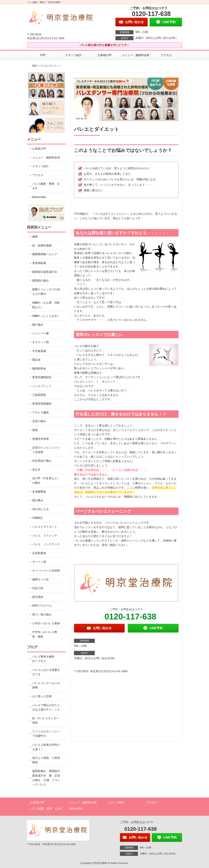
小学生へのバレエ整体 (46, 623)
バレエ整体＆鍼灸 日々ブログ (45, 659)
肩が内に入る (41, 509)
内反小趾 (38, 588)
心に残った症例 (42, 696)
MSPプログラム (42, 606)
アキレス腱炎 (41, 412)
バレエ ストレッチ (45, 536)
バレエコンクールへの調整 (46, 685)
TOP (43, 55)
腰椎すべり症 (41, 579)
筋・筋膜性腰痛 (42, 246)
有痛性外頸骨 (41, 439)
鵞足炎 (36, 360)
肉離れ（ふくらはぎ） (46, 316)
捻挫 (35, 430)
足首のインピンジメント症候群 (46, 450)
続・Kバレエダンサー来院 (46, 721)
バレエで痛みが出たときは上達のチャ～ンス (46, 707)
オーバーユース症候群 (46, 571)
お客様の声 (104, 55)
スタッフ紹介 (73, 55)
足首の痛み (39, 421)
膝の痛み (38, 325)
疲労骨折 (38, 597)
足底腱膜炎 (39, 492)
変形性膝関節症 (42, 377)
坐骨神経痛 (39, 263)
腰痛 (35, 237)
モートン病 (39, 562)
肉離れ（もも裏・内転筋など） (46, 305)
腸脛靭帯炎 (39, 369)
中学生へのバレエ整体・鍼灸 (45, 634)
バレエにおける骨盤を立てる (46, 672)
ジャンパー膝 (41, 333)
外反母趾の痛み (42, 461)
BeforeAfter (39, 197)
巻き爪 (36, 470)
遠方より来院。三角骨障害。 (46, 760)
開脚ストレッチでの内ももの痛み (46, 292)
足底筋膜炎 (39, 553)
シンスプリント (42, 386)
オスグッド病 (41, 342)
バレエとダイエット (45, 527)
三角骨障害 (39, 395)
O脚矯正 (37, 518)
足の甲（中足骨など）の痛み (46, 481)
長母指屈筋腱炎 (42, 404)
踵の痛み (39, 500)
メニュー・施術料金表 (136, 55)
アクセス (166, 55)
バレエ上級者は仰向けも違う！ (46, 747)
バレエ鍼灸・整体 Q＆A (46, 186)
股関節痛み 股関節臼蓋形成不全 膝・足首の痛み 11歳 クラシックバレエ (46, 778)
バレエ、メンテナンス (46, 544)
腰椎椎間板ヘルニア (45, 254)
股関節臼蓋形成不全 (45, 272)
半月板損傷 (39, 351)
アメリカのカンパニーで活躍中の (46, 734)
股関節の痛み (41, 281)
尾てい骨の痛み (42, 615)
